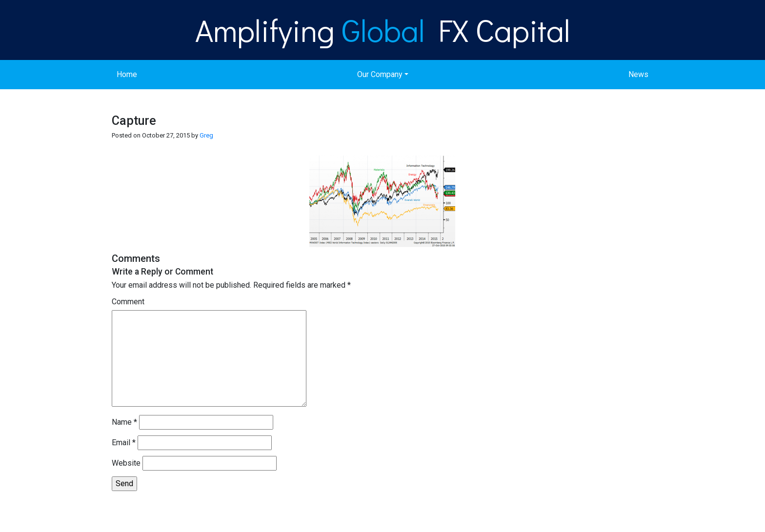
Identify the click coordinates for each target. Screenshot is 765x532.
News (638, 74)
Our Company (380, 74)
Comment (128, 302)
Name (124, 422)
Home (127, 74)
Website (126, 463)
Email (124, 443)
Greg (206, 135)
